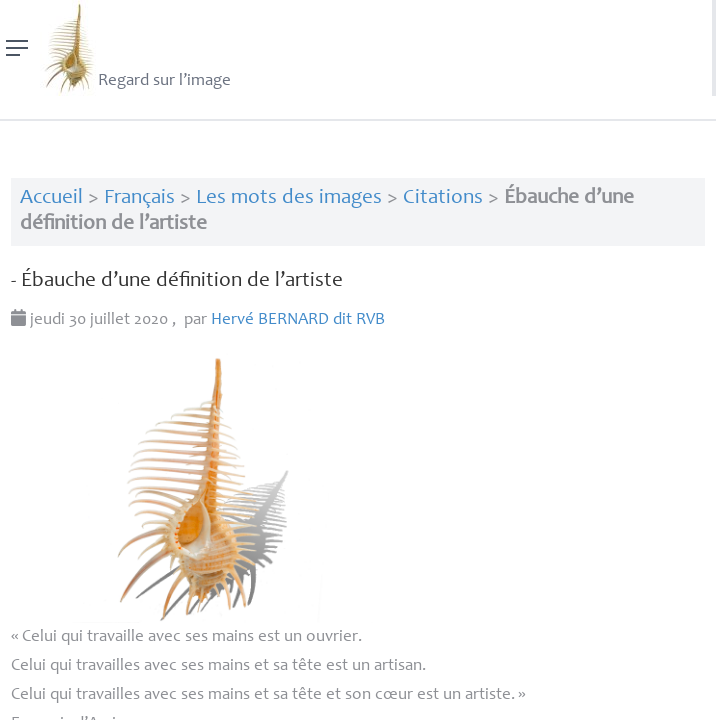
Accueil (51, 198)
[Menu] (17, 48)
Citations (443, 198)
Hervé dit (298, 320)
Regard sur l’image (135, 48)
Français (139, 198)
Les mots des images (289, 198)
